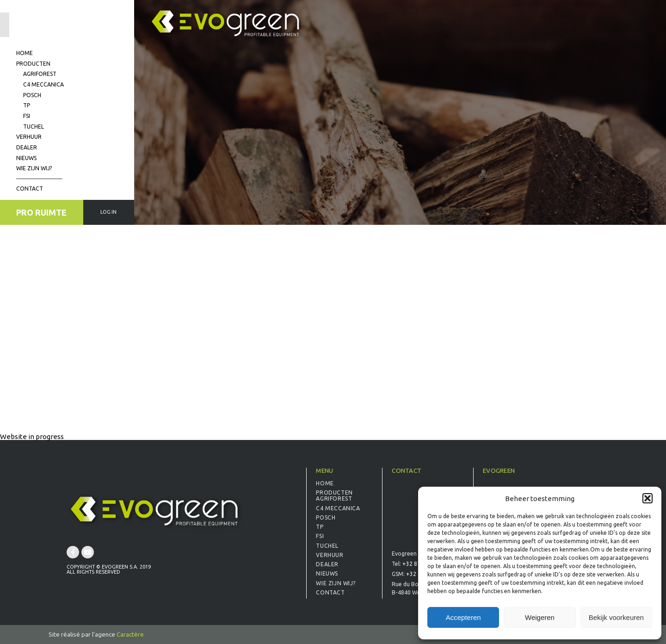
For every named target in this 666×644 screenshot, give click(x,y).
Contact (30, 189)
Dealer (27, 147)
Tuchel (34, 127)
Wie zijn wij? (34, 168)
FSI (27, 116)
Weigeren (540, 617)
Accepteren (463, 617)
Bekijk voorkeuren (616, 617)
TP (27, 105)
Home (25, 53)
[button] (647, 498)
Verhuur (29, 137)
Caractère (130, 634)
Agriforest (40, 74)
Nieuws (26, 158)
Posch (32, 95)
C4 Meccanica (43, 84)
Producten (33, 64)
